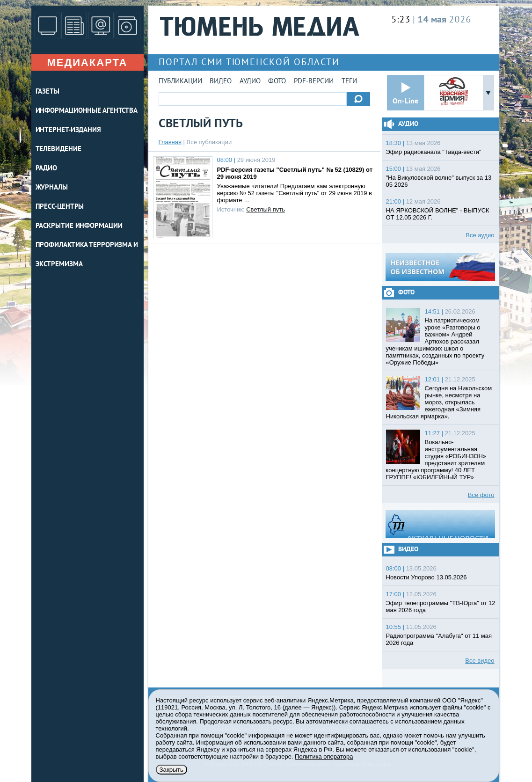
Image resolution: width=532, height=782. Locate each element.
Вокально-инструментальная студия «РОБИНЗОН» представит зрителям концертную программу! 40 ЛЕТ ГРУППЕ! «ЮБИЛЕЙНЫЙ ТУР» (436, 460)
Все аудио (480, 235)
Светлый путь (266, 209)
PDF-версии (314, 82)
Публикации (180, 82)
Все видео (480, 661)
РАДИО (47, 169)
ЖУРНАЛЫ (52, 188)
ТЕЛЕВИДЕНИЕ (58, 150)
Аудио (250, 82)
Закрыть (171, 770)
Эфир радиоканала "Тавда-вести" (434, 152)
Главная (170, 142)
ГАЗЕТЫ (47, 92)
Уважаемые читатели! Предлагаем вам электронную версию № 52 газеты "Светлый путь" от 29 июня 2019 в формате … (295, 193)
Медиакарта (87, 62)
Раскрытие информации (79, 226)
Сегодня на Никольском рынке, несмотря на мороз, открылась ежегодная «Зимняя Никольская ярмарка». (439, 402)
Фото (277, 82)
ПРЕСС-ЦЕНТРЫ (60, 207)
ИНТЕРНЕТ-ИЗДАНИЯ (68, 130)
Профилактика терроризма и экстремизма (87, 255)
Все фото (481, 495)
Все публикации (209, 142)
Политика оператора (324, 756)
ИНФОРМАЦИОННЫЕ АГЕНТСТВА (87, 111)
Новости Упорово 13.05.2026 (426, 577)
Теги (349, 82)
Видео (221, 82)
